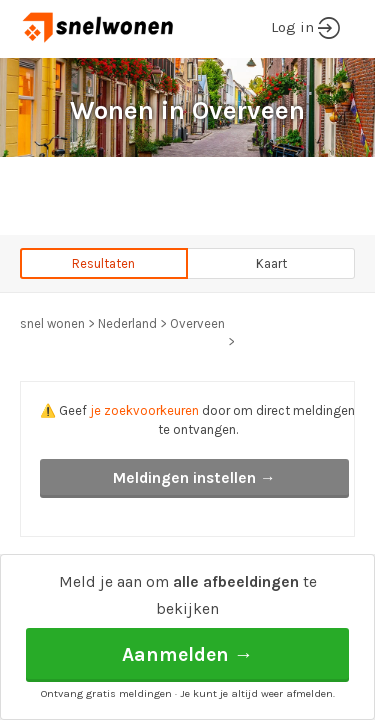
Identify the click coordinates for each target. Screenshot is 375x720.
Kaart (271, 263)
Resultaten (103, 263)
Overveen (197, 323)
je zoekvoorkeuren (144, 410)
